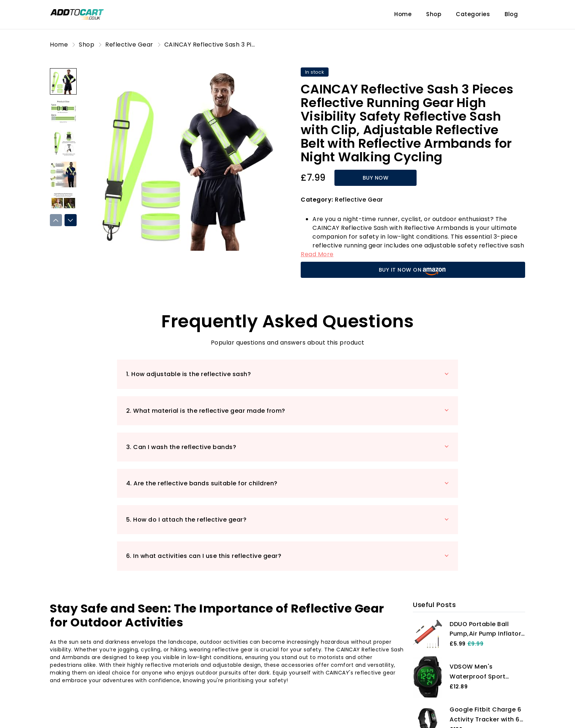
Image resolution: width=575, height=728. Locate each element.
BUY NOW (362, 178)
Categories (473, 14)
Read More (317, 254)
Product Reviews (206, 715)
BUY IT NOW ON (413, 271)
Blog (511, 14)
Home (403, 14)
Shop (434, 14)
